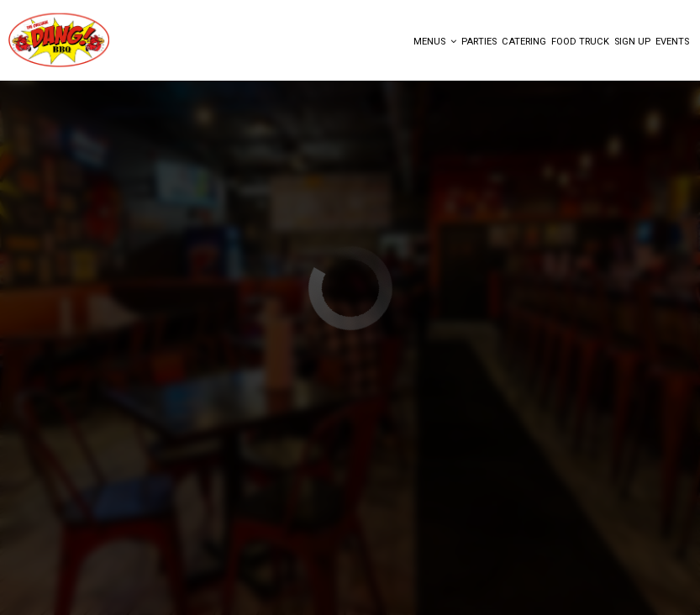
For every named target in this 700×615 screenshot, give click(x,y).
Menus (435, 42)
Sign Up (632, 42)
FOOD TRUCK (580, 42)
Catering (524, 42)
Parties (479, 42)
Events (672, 42)
